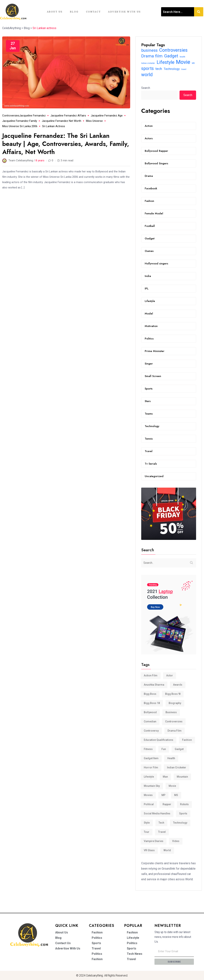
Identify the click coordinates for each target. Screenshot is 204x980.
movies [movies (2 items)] (148, 795)
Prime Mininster (155, 351)
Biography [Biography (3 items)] (175, 703)
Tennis (149, 439)
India (148, 276)
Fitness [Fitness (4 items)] (148, 749)
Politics (149, 339)
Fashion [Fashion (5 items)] (187, 740)
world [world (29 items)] (147, 75)
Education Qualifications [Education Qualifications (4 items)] (159, 740)
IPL (147, 289)
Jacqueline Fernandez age (107, 116)
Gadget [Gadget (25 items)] (171, 56)
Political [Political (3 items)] (149, 804)
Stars (148, 401)
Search (146, 88)
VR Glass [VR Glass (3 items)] (149, 850)
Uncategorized (154, 476)
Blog (74, 12)
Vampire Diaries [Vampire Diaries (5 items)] (154, 841)
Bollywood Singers (156, 163)
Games (149, 251)
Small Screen (153, 376)
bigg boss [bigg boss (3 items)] (150, 694)
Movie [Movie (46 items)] (183, 62)
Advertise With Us (124, 12)
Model (149, 314)
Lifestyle (150, 301)
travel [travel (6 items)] (184, 69)
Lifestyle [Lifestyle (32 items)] (166, 62)
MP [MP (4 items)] (163, 795)
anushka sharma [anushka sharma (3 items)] (154, 685)
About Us (55, 12)
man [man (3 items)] (165, 777)
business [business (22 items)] (149, 50)
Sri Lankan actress (54, 126)
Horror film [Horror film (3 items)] (151, 767)
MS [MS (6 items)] (193, 63)
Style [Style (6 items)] (147, 823)
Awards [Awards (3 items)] (178, 685)
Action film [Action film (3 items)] (151, 675)
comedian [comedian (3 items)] (150, 721)
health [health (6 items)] (182, 57)
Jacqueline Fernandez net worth (61, 121)
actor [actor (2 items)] (170, 675)
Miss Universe (94, 121)
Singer (149, 364)
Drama (149, 176)
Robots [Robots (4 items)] (184, 804)
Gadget (150, 238)
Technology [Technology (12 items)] (172, 69)
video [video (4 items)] (176, 841)
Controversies (11, 116)
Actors (149, 138)
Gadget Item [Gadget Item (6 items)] (151, 758)
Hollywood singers (156, 263)
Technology (152, 426)
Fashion (149, 201)
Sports (149, 389)
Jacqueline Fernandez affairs (68, 116)
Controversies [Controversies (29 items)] (173, 50)
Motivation (151, 326)
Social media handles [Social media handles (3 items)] (157, 813)
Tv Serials (151, 464)
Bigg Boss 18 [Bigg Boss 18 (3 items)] (152, 703)
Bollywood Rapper (156, 151)
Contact (93, 12)
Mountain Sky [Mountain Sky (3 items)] (152, 786)
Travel (149, 451)
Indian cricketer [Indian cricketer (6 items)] (148, 63)
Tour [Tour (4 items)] (147, 832)
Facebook (151, 188)
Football (150, 226)
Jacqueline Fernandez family (20, 121)
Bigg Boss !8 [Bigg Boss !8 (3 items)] (173, 694)
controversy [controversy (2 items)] (151, 731)
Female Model (154, 213)
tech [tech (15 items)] (159, 69)
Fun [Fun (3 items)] (164, 749)
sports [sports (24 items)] (147, 68)
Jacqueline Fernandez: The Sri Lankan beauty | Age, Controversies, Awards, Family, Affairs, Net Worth (66, 144)
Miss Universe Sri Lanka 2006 (20, 126)
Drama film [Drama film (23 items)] (152, 56)
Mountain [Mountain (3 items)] (182, 777)
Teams (149, 414)
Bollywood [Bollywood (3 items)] (150, 712)
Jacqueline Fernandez (32, 116)
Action (149, 126)
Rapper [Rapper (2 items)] (167, 804)
